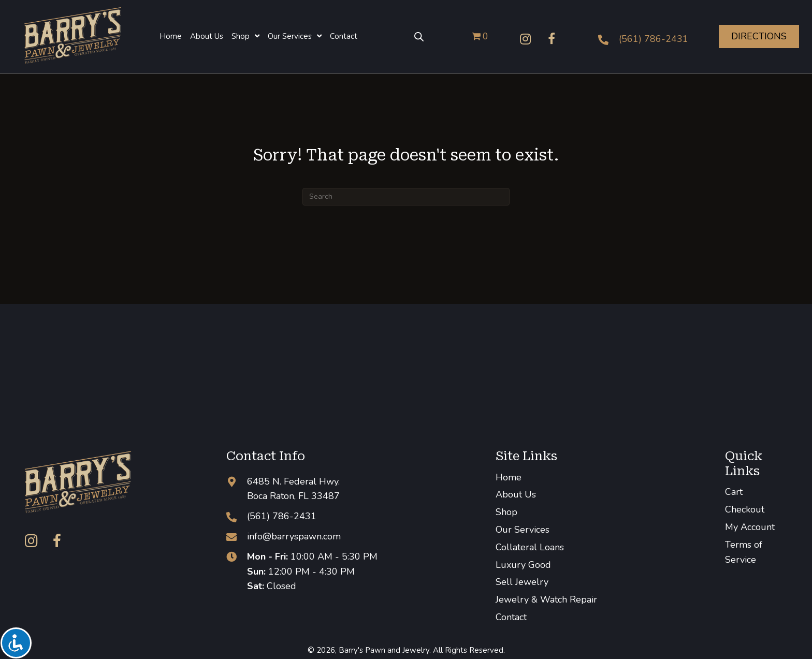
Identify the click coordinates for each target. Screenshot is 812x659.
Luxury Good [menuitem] (523, 565)
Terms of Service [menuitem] (744, 552)
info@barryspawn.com (294, 536)
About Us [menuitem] (516, 494)
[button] (526, 39)
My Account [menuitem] (750, 527)
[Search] (406, 197)
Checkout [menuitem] (745, 509)
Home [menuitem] (509, 477)
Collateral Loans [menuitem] (530, 547)
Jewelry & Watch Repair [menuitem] (546, 599)
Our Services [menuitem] (523, 530)
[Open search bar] (419, 36)
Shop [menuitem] (506, 512)
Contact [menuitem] (511, 617)
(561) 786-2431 (654, 39)
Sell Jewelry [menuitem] (522, 582)
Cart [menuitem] (734, 492)
